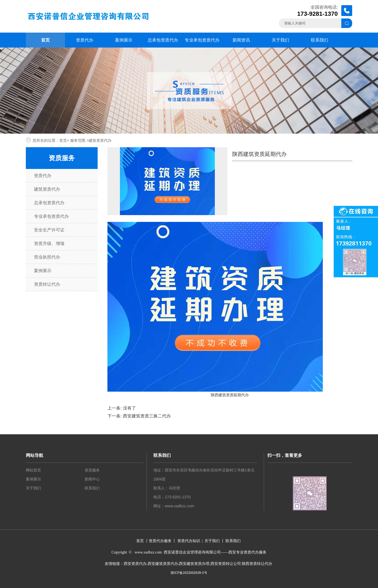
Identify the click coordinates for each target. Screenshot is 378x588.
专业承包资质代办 (202, 40)
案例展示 (124, 40)
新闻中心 (92, 479)
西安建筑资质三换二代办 (147, 416)
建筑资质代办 (47, 189)
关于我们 (280, 40)
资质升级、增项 (49, 243)
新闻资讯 (241, 40)
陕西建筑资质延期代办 (230, 395)
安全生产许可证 (49, 230)
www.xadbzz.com (179, 506)
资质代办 (85, 40)
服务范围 (78, 140)
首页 (45, 40)
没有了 (129, 408)
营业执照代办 (47, 257)
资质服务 (92, 470)
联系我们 (320, 40)
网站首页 (33, 470)
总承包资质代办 (163, 40)
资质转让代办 (47, 284)
